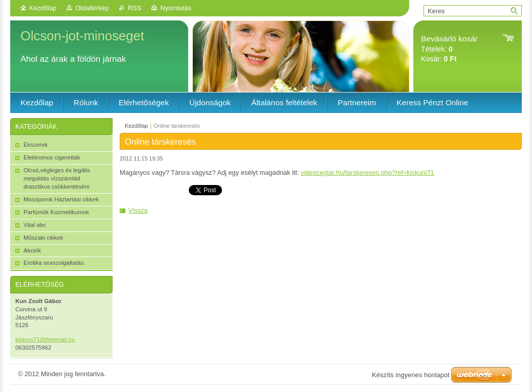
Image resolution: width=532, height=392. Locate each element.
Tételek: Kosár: (449, 49)
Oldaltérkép (92, 8)
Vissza (138, 210)
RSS (135, 8)
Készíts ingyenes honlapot (411, 375)
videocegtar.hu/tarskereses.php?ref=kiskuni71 (368, 172)
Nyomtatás (176, 8)
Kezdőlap (43, 8)
